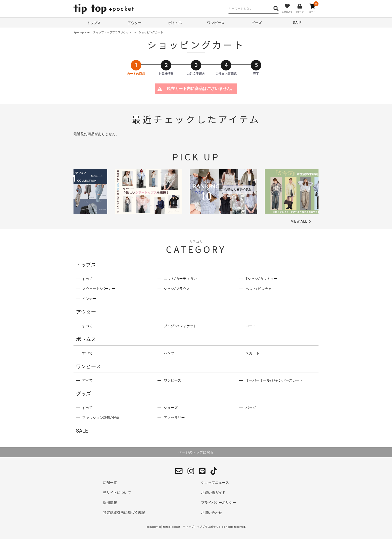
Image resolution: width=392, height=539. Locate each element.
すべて (87, 279)
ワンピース (216, 23)
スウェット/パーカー (99, 289)
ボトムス (175, 23)
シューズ (171, 408)
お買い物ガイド (213, 493)
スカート (252, 353)
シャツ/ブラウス (177, 289)
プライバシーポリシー (218, 503)
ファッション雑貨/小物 (100, 418)
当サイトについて (117, 493)
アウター (134, 23)
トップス (94, 23)
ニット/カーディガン (180, 279)
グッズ (256, 23)
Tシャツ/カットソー (261, 279)
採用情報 (110, 503)
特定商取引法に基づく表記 (124, 513)
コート (251, 326)
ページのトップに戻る (196, 452)
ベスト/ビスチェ (258, 289)
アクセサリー (174, 418)
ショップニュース (215, 483)
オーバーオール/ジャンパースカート (274, 380)
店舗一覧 (110, 483)
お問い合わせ (211, 513)
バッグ (251, 408)
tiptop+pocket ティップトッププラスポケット (102, 32)
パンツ (169, 353)
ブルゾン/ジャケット (180, 326)
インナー (89, 299)
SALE (297, 23)
